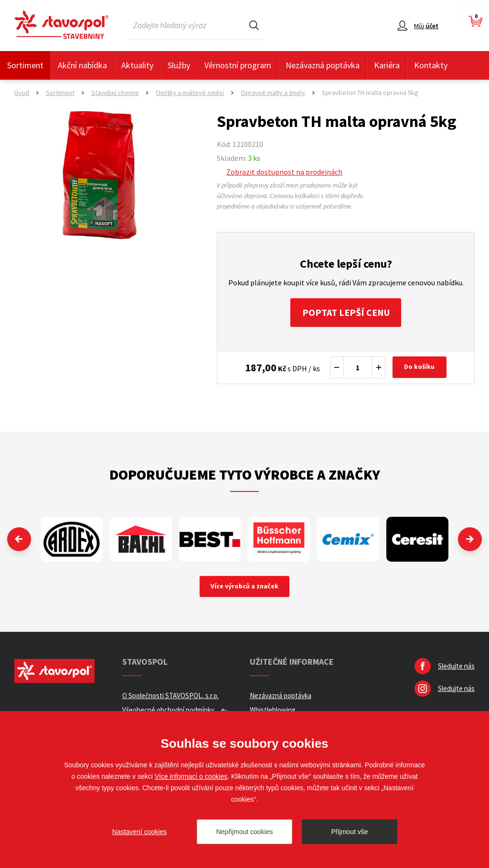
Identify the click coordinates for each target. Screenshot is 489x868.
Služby (179, 65)
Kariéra (387, 65)
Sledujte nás (456, 666)
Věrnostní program (238, 65)
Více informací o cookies (191, 776)
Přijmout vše (349, 832)
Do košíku (420, 367)
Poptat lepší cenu (346, 312)
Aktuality (137, 65)
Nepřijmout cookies (244, 832)
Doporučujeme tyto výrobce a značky (245, 474)
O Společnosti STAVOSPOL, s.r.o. (170, 695)
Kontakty (431, 65)
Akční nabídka (82, 65)
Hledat (254, 25)
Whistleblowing (273, 710)
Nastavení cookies (139, 832)
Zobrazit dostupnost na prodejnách (284, 172)
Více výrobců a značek (245, 586)
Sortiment (25, 65)
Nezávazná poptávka (323, 65)
